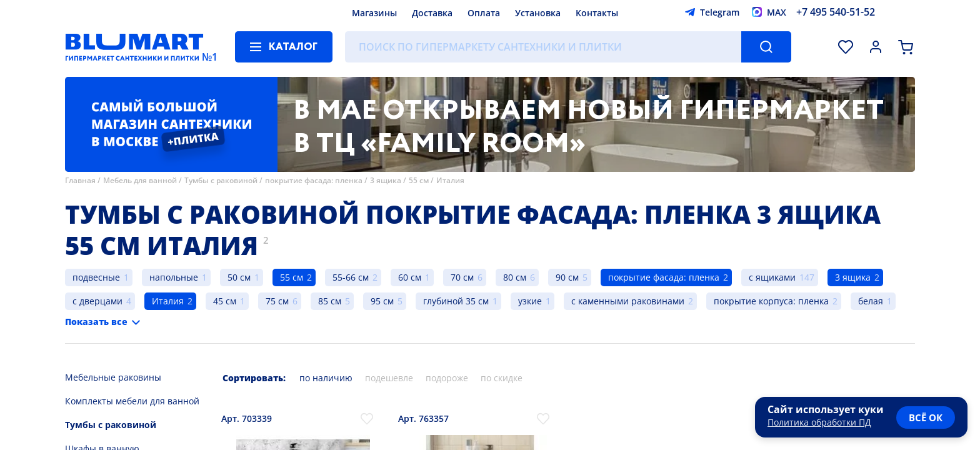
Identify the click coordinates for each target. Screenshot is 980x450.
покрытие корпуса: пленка (771, 301)
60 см (410, 277)
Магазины (374, 13)
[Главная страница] (134, 47)
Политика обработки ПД (819, 422)
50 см (239, 277)
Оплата (484, 13)
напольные (174, 277)
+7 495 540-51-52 (836, 12)
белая (871, 301)
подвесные (96, 277)
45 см (225, 301)
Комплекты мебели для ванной (132, 401)
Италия (450, 180)
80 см (515, 277)
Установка (538, 13)
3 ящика (386, 180)
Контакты (597, 13)
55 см (419, 180)
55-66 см (351, 277)
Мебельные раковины (113, 377)
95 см (382, 301)
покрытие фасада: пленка (314, 180)
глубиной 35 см (456, 301)
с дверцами (97, 301)
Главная (80, 180)
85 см (330, 301)
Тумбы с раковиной (221, 180)
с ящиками (772, 277)
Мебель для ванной (140, 180)
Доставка (432, 13)
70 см (462, 277)
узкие (530, 301)
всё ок (926, 417)
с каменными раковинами (628, 301)
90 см (567, 277)
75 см (277, 301)
